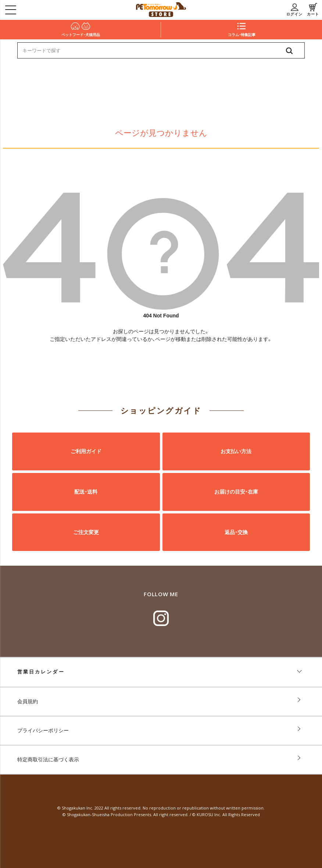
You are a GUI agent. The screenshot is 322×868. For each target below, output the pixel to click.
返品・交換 (236, 532)
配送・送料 (86, 492)
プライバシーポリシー (43, 730)
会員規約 (28, 701)
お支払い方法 (236, 451)
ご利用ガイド (86, 451)
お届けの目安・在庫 (236, 492)
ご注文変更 (86, 532)
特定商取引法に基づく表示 (48, 759)
